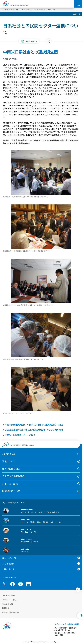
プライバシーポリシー (11, 600)
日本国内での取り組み (13, 476)
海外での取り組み (11, 469)
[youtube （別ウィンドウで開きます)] (21, 584)
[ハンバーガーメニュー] (78, 3)
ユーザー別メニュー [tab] (13, 503)
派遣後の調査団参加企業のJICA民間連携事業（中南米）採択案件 (34, 430)
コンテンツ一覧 (9, 558)
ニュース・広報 (10, 484)
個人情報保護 (8, 604)
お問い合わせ (8, 569)
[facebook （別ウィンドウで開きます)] (12, 584)
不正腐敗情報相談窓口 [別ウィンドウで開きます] (11, 612)
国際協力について (11, 491)
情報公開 (6, 608)
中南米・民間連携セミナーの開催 (20, 435)
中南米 (75, 14)
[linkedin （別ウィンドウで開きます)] (29, 584)
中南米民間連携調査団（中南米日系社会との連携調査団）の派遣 (34, 425)
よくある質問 (8, 563)
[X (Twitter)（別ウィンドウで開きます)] (4, 584)
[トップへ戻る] (78, 590)
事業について (9, 461)
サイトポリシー (8, 595)
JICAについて (9, 454)
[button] (29, 41)
